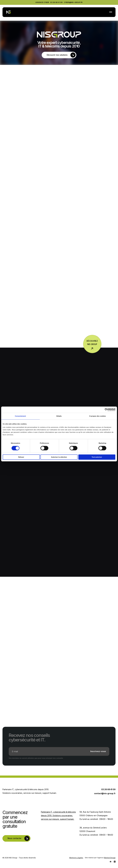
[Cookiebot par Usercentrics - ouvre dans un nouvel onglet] (103, 410)
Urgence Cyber (42, 2)
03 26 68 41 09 (56, 2)
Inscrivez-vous (98, 751)
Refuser (21, 457)
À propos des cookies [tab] (98, 416)
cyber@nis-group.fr (73, 2)
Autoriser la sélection (59, 457)
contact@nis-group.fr (105, 793)
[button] (111, 12)
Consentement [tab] (20, 416)
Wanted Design (110, 858)
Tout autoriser (97, 457)
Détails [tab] (59, 416)
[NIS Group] (9, 12)
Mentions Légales (76, 858)
